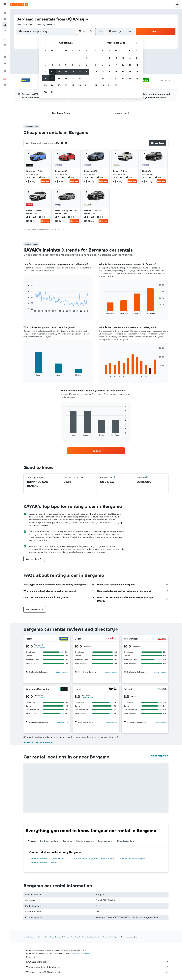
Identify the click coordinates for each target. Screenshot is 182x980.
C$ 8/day (75, 19)
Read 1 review (40, 647)
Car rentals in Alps (110, 937)
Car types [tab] (67, 841)
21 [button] (80, 78)
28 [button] (79, 85)
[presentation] (87, 19)
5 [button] (66, 65)
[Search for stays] (5, 19)
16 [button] (45, 78)
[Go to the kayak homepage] (19, 4)
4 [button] (59, 65)
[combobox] (24, 24)
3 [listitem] (92, 177)
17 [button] (52, 78)
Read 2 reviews (88, 698)
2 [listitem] (28, 177)
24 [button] (52, 85)
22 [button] (86, 78)
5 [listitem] (86, 177)
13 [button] (73, 72)
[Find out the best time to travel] (5, 57)
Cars (39, 937)
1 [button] (86, 58)
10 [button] (52, 72)
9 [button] (45, 72)
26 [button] (66, 85)
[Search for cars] (5, 25)
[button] (5, 4)
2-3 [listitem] (129, 177)
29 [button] (86, 85)
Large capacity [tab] (105, 841)
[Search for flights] (5, 13)
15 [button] (86, 72)
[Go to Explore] (5, 45)
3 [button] (52, 65)
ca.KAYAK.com (29, 937)
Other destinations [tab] (125, 841)
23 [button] (45, 85)
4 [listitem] (57, 177)
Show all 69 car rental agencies (38, 742)
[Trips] (5, 71)
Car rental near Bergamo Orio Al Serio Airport (94, 858)
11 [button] (59, 72)
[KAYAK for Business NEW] (5, 63)
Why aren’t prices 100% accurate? (97, 972)
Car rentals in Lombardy (91, 937)
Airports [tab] (32, 841)
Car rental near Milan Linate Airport (45, 862)
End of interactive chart (27, 310)
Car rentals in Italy (71, 937)
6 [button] (73, 65)
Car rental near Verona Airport (132, 858)
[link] (96, 451)
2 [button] (45, 65)
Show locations (62, 672)
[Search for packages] (5, 31)
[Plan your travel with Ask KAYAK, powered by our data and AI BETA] (5, 39)
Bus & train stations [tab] (49, 841)
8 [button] (86, 65)
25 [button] (59, 85)
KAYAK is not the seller (97, 962)
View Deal (45, 181)
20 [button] (73, 78)
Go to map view (160, 756)
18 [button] (59, 78)
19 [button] (66, 78)
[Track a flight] (5, 51)
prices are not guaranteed (80, 953)
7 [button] (79, 65)
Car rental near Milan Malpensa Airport (47, 858)
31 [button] (52, 92)
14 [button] (80, 72)
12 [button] (66, 72)
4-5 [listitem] (42, 177)
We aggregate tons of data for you (97, 967)
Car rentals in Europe (53, 937)
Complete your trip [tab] (85, 841)
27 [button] (73, 85)
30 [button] (45, 92)
